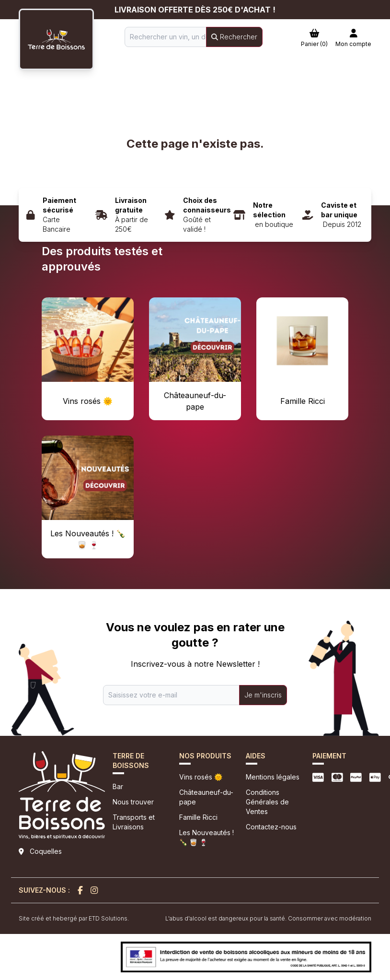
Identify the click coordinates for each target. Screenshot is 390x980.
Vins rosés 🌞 (201, 777)
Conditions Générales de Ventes (267, 802)
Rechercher (234, 37)
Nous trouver (133, 802)
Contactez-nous (271, 827)
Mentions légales (273, 777)
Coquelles (46, 851)
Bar (118, 786)
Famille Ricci (198, 817)
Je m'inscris (263, 695)
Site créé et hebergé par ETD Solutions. (74, 918)
